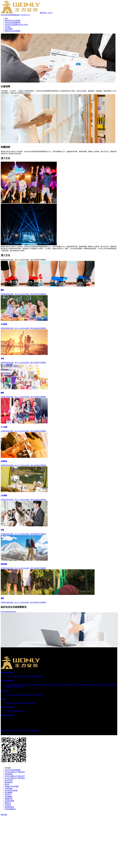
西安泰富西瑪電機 (11, 791)
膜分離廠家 (9, 793)
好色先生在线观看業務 (13, 23)
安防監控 (8, 795)
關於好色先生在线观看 (13, 21)
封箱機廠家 (9, 797)
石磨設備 (8, 805)
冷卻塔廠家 (9, 788)
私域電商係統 (9, 807)
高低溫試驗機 (9, 801)
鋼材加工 (8, 803)
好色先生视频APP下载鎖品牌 (15, 772)
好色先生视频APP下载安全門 (15, 776)
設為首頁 (11, 730)
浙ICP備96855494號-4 (35, 730)
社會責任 (8, 27)
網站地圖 (4, 730)
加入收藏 (17, 730)
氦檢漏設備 (9, 782)
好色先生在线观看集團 (13, 770)
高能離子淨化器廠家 (12, 786)
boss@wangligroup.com (8, 611)
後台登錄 (24, 730)
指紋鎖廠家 (9, 774)
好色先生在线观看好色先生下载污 (16, 25)
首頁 (6, 18)
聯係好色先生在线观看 (13, 31)
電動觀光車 (9, 799)
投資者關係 (9, 29)
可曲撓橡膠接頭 (10, 809)
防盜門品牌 (9, 780)
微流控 (7, 784)
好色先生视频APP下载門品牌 (15, 778)
